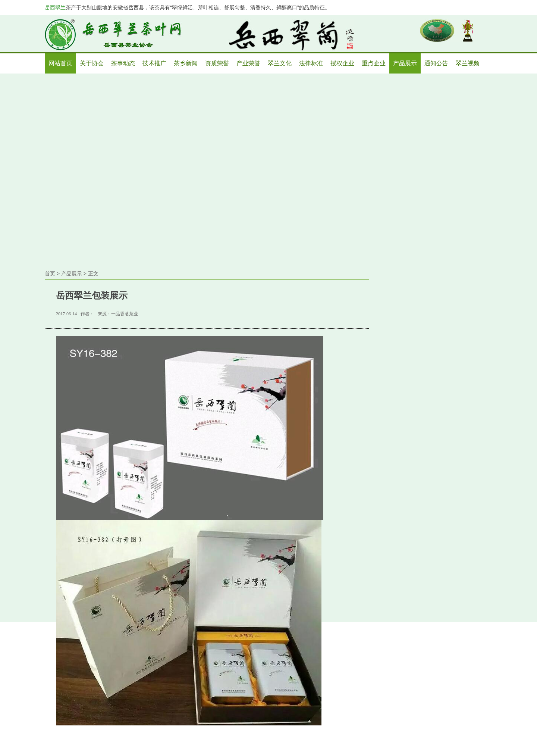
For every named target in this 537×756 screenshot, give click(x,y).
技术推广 (154, 63)
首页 (50, 274)
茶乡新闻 (186, 63)
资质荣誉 (217, 63)
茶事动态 (123, 63)
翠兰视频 (468, 63)
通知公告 (436, 63)
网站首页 (60, 63)
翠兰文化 (280, 63)
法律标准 (311, 63)
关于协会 (92, 63)
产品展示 (405, 63)
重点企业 (374, 63)
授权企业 (342, 63)
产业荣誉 (248, 63)
